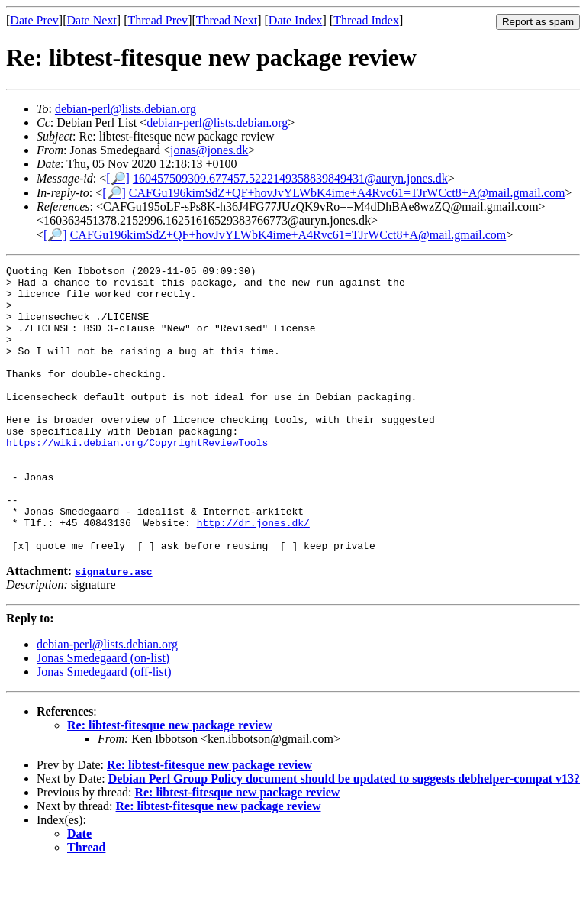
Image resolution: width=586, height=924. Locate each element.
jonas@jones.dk (209, 150)
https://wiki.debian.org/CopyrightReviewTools (137, 479)
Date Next (92, 20)
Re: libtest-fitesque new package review (170, 782)
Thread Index (366, 20)
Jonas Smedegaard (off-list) (104, 729)
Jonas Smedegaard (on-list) (103, 715)
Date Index (296, 20)
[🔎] (118, 178)
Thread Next (227, 20)
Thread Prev (158, 20)
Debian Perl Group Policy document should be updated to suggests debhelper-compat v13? (344, 836)
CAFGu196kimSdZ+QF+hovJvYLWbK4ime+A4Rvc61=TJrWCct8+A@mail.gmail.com (347, 193)
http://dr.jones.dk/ (253, 575)
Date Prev (34, 20)
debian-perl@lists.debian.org (126, 109)
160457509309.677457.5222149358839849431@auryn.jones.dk (290, 178)
